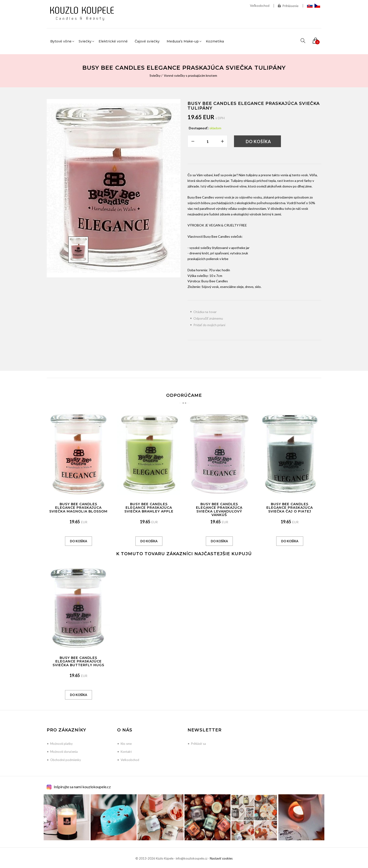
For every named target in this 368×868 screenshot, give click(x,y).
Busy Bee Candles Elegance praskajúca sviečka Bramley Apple (149, 508)
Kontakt (126, 752)
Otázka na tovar (205, 312)
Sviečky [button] (85, 41)
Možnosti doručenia (64, 752)
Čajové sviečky (147, 41)
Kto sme (126, 744)
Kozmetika (215, 41)
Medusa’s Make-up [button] (183, 41)
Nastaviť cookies (221, 858)
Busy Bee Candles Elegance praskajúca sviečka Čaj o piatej (290, 508)
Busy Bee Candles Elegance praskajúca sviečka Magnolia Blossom (78, 508)
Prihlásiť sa (198, 744)
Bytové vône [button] (61, 41)
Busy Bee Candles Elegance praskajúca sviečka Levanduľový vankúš (219, 509)
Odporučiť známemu (208, 318)
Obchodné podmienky (66, 760)
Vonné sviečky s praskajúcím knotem (190, 75)
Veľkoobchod (260, 6)
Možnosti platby (61, 744)
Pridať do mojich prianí (209, 325)
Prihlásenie (288, 6)
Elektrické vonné (113, 41)
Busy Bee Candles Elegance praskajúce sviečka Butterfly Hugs (78, 661)
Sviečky (155, 75)
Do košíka (258, 141)
